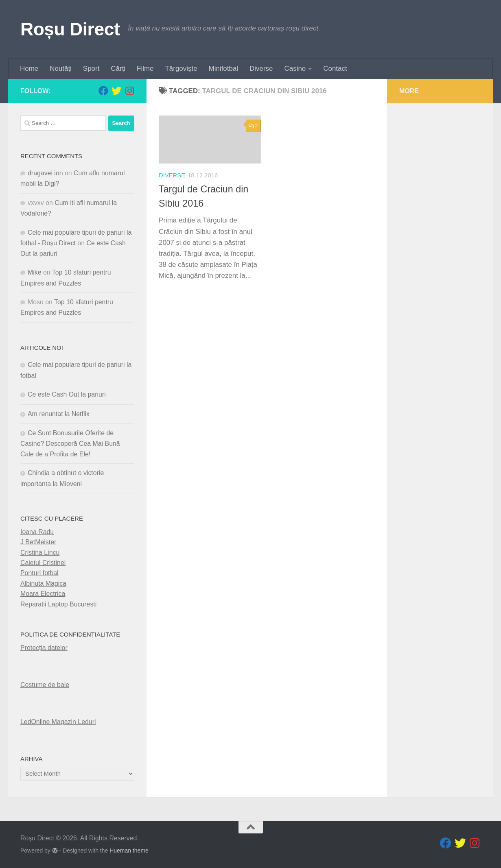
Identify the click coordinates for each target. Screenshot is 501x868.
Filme (145, 69)
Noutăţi (61, 69)
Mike (35, 272)
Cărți (118, 69)
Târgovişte (181, 69)
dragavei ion (45, 173)
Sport (91, 69)
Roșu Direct (70, 29)
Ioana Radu (37, 532)
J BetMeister (38, 542)
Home (29, 69)
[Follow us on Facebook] (103, 91)
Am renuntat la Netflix (59, 414)
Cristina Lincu (40, 553)
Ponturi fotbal (39, 573)
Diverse (261, 69)
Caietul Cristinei (43, 563)
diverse (172, 175)
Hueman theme (129, 851)
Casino (295, 69)
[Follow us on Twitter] (116, 91)
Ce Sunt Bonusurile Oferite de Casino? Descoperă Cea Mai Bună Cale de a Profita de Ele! (70, 444)
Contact (335, 69)
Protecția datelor (44, 648)
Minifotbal (224, 69)
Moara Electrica (43, 594)
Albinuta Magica (43, 583)
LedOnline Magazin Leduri (58, 722)
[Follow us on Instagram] (129, 91)
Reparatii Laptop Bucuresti (58, 604)
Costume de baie (45, 685)
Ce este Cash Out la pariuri (67, 394)
